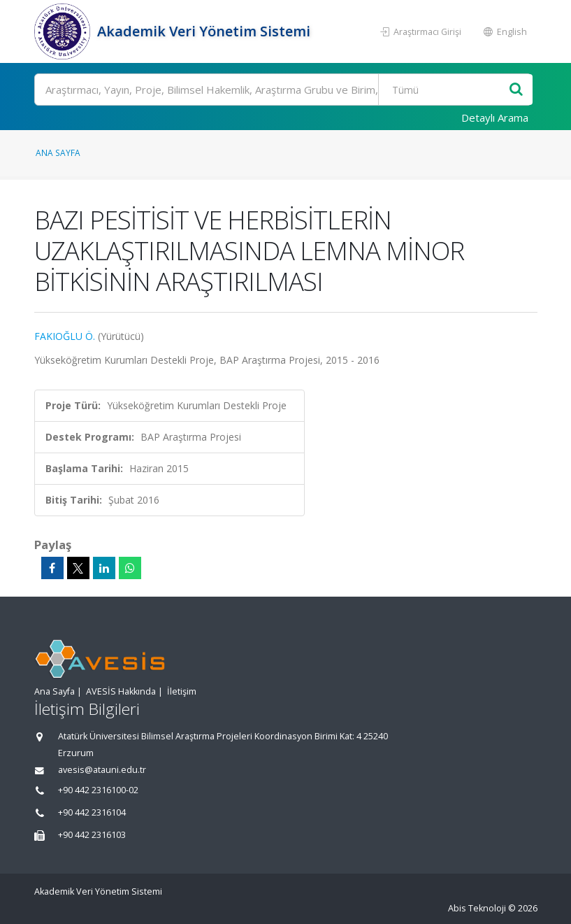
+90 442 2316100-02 (98, 790)
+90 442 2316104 (92, 812)
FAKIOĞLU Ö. (65, 336)
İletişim (182, 691)
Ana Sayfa (58, 152)
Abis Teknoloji (477, 908)
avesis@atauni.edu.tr (102, 770)
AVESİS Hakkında (121, 691)
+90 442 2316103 (92, 835)
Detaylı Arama (495, 118)
